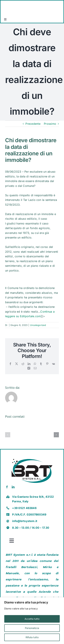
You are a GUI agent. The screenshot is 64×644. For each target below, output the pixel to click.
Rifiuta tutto (32, 637)
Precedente (33, 124)
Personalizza (32, 628)
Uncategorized (38, 325)
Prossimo (50, 124)
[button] (8, 435)
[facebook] (7, 487)
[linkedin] (13, 487)
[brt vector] (32, 458)
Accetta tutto (32, 619)
